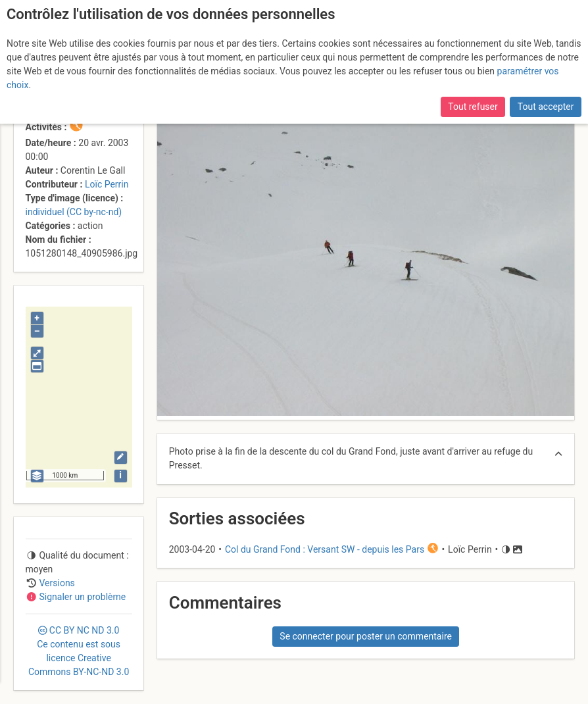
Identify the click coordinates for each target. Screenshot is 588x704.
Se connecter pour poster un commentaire (366, 636)
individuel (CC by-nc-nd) (74, 212)
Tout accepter (546, 107)
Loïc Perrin (107, 184)
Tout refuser (473, 107)
